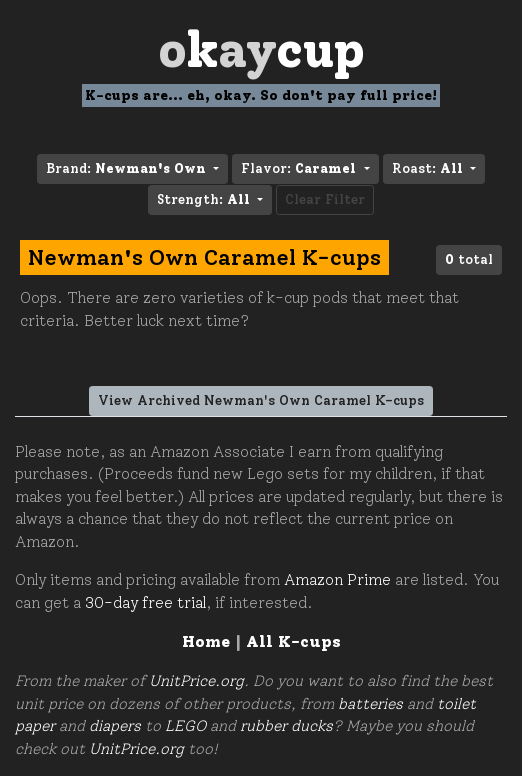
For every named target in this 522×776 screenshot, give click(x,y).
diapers (115, 726)
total (469, 259)
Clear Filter (325, 199)
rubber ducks (286, 726)
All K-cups (293, 641)
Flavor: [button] (300, 168)
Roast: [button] (429, 168)
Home (206, 641)
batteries (370, 704)
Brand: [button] (128, 168)
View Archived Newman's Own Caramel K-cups (261, 400)
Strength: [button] (205, 199)
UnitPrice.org (196, 681)
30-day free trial (145, 603)
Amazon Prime (337, 580)
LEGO (185, 726)
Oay (261, 49)
